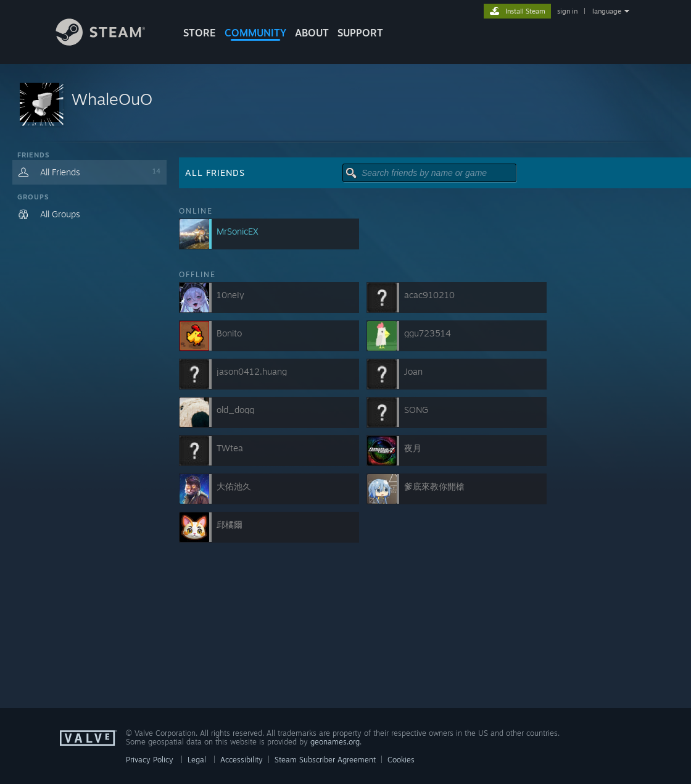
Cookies (401, 760)
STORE (200, 33)
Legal (197, 760)
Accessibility (242, 760)
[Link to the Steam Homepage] (110, 42)
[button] (345, 103)
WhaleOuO (112, 99)
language (607, 11)
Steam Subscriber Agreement (325, 760)
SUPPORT (360, 33)
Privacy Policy (150, 760)
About (312, 33)
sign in (567, 11)
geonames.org (335, 742)
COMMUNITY (255, 33)
